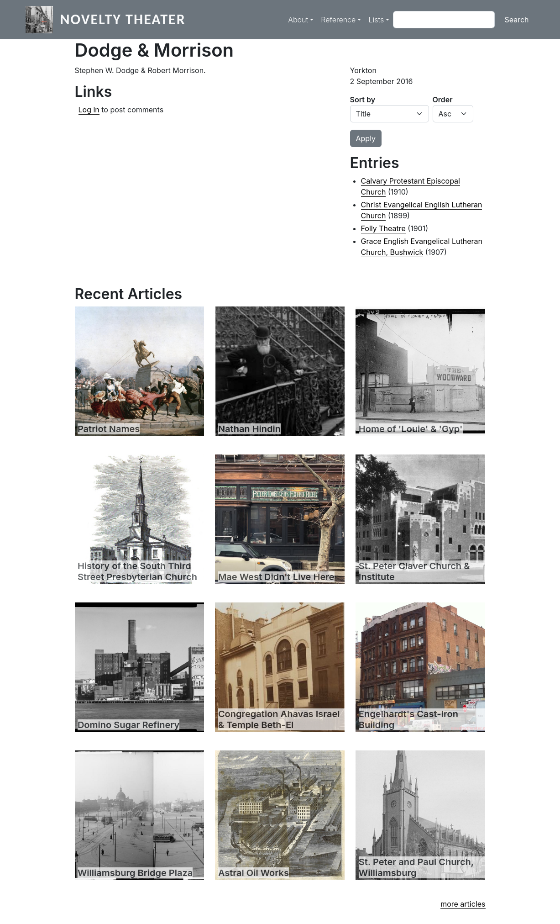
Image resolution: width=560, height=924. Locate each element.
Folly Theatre (383, 228)
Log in (89, 110)
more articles (463, 904)
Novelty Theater (123, 19)
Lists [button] (376, 20)
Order (443, 100)
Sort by (363, 100)
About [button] (298, 20)
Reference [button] (338, 20)
